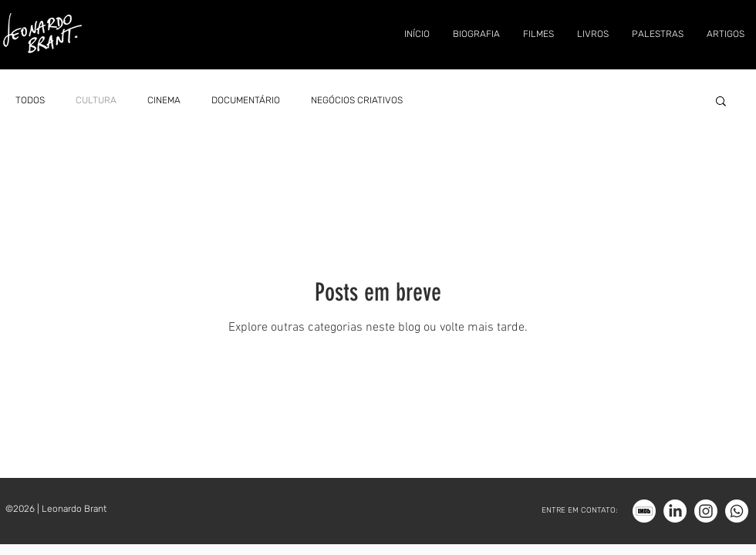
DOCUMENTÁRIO (246, 100)
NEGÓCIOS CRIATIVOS (357, 100)
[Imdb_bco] (644, 511)
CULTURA (96, 100)
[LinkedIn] (675, 511)
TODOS (30, 100)
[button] (721, 102)
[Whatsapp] (737, 511)
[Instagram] (706, 511)
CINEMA (164, 100)
